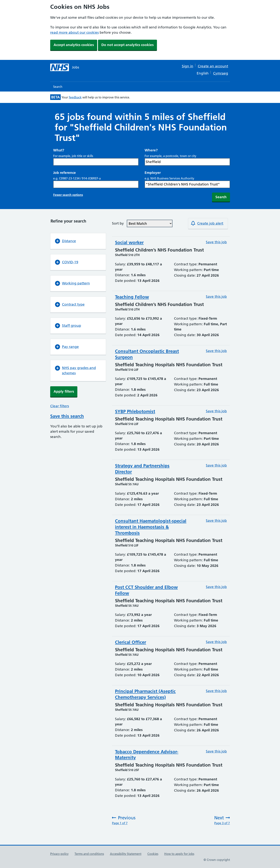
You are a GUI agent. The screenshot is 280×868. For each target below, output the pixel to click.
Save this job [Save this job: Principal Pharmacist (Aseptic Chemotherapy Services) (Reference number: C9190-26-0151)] (216, 691)
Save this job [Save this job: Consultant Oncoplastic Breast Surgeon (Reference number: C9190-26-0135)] (216, 351)
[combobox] (187, 162)
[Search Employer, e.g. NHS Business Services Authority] (187, 184)
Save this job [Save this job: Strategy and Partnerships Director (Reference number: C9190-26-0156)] (216, 465)
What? (59, 150)
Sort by (118, 223)
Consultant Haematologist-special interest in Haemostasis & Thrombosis (151, 527)
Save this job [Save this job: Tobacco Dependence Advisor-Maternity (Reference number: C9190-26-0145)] (216, 751)
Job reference (65, 173)
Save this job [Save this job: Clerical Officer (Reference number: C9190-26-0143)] (216, 642)
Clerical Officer (131, 642)
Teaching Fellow (132, 297)
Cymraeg (221, 73)
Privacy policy (59, 854)
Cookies (153, 854)
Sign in (188, 66)
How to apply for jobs (179, 854)
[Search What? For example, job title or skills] (96, 162)
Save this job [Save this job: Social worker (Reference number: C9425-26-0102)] (216, 242)
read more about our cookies (74, 32)
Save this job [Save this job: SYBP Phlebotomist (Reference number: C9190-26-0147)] (216, 411)
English (203, 73)
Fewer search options (68, 195)
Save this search (67, 416)
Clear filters (60, 406)
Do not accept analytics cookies (127, 45)
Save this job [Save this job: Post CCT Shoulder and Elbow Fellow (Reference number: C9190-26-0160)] (216, 587)
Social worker (129, 242)
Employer (153, 173)
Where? (151, 150)
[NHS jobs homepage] (65, 67)
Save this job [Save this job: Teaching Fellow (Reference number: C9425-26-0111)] (216, 297)
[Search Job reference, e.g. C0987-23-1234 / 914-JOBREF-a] (96, 184)
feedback (75, 97)
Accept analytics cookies (74, 45)
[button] (78, 241)
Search (58, 87)
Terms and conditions (89, 854)
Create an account (213, 66)
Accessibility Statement (126, 854)
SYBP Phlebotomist (135, 411)
